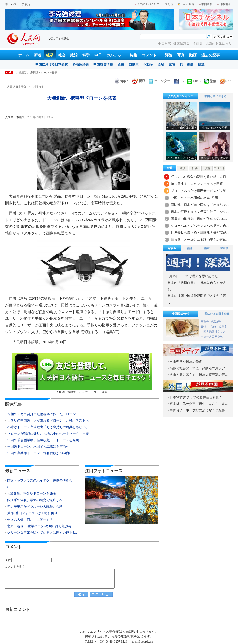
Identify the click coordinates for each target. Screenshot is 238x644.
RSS (225, 81)
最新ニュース (18, 471)
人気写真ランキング (181, 96)
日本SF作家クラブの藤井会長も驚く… (198, 397)
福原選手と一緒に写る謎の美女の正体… (200, 240)
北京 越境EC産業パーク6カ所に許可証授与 (39, 526)
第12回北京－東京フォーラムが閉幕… (198, 184)
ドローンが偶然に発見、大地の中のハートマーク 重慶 (48, 434)
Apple (121, 81)
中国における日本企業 (52, 64)
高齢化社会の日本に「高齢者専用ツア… (199, 368)
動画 (193, 55)
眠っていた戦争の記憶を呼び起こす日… (200, 177)
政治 (74, 55)
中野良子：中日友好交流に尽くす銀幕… (199, 410)
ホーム (24, 55)
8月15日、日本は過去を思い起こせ (193, 276)
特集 (133, 55)
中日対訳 (165, 44)
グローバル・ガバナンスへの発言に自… (200, 226)
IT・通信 (187, 64)
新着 (38, 55)
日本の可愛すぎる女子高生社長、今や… (200, 212)
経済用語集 (81, 64)
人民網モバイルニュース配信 (154, 4)
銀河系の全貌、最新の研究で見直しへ (35, 500)
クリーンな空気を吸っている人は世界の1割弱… (42, 533)
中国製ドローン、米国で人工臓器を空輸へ (38, 447)
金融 (161, 64)
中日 (98, 55)
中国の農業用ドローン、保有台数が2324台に (40, 453)
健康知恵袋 (182, 44)
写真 (181, 55)
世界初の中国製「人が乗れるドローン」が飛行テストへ (48, 421)
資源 (201, 64)
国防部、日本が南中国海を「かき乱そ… (200, 205)
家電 (172, 64)
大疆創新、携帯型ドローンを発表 (32, 494)
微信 (210, 81)
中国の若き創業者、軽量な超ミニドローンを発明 (43, 440)
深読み (172, 248)
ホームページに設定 (18, 4)
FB (179, 81)
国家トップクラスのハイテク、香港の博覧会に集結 (48, 73)
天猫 (204, 327)
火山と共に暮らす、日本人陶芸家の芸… (199, 375)
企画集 (198, 44)
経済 (50, 55)
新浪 (138, 81)
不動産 (148, 64)
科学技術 (39, 87)
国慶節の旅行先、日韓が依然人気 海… (199, 219)
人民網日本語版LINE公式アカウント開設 (82, 373)
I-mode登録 (186, 4)
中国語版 (206, 4)
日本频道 (224, 4)
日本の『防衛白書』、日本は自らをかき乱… (197, 286)
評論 (169, 55)
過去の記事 (211, 55)
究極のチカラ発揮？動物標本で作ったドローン (42, 414)
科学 (86, 55)
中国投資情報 (103, 64)
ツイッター (159, 81)
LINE (194, 81)
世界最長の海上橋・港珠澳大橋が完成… (200, 233)
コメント (149, 55)
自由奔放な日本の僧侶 (186, 362)
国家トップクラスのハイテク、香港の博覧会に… (40, 484)
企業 (121, 64)
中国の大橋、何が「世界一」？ (30, 520)
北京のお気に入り (219, 44)
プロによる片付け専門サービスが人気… (200, 191)
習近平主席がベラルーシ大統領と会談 (35, 507)
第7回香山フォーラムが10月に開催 (32, 513)
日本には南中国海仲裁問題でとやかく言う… (197, 299)
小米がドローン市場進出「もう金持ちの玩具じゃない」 (48, 427)
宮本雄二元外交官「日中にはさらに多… (199, 404)
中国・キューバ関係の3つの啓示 (194, 198)
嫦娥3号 (216, 322)
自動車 (134, 64)
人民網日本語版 (17, 87)
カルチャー (116, 55)
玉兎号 (205, 322)
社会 (62, 55)
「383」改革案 (218, 327)
